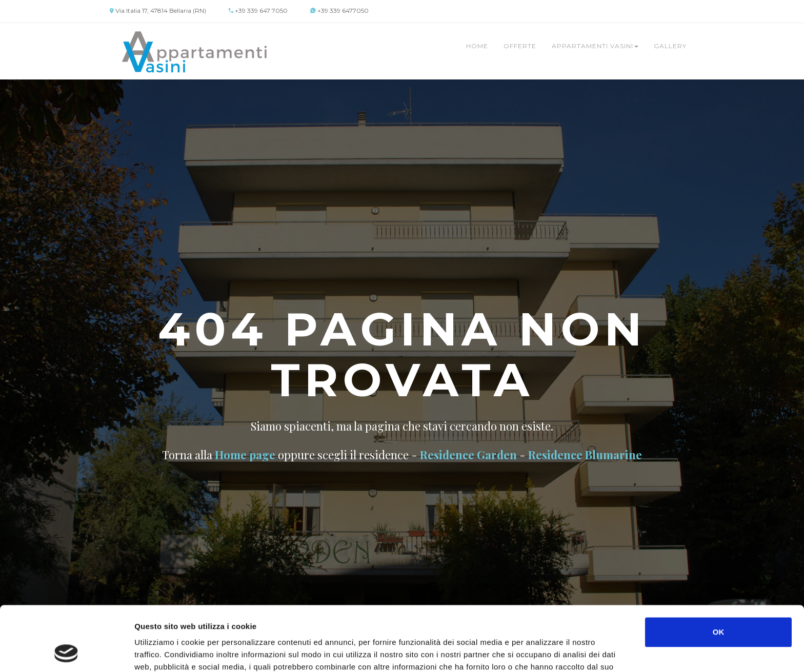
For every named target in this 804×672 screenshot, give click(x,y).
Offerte (520, 46)
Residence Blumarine (585, 455)
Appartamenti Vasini (595, 46)
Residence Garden (468, 455)
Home (477, 46)
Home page (245, 455)
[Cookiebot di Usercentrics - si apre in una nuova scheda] (66, 652)
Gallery (670, 46)
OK (719, 571)
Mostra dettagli (545, 652)
